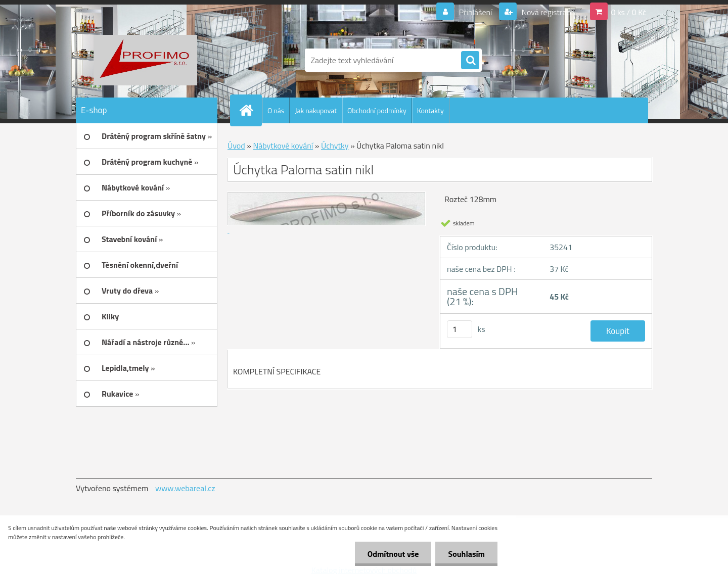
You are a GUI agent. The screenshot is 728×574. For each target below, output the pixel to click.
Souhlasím (466, 554)
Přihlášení (475, 12)
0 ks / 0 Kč (628, 12)
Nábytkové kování (283, 146)
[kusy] (460, 329)
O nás (276, 110)
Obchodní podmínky (377, 110)
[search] (470, 61)
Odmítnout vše (393, 554)
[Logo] (145, 60)
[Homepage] (250, 110)
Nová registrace (547, 12)
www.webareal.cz (185, 488)
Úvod (236, 146)
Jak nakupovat (316, 110)
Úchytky (335, 146)
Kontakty (430, 110)
